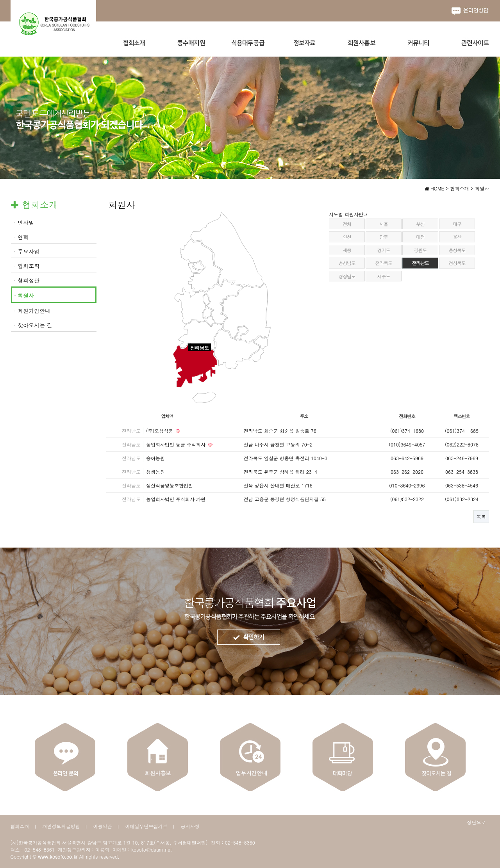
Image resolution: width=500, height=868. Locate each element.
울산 (457, 237)
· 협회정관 (27, 280)
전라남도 (420, 263)
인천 (347, 237)
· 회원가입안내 (32, 311)
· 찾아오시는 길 (33, 325)
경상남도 (347, 276)
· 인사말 (24, 222)
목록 (481, 517)
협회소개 (20, 826)
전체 (347, 224)
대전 (420, 237)
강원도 (420, 250)
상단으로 (477, 822)
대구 (457, 224)
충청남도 (347, 263)
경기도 (384, 250)
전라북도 (383, 263)
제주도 (384, 276)
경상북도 (457, 263)
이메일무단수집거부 (146, 826)
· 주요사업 (27, 251)
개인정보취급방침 (61, 826)
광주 (384, 237)
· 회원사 (24, 295)
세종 (347, 250)
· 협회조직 (27, 266)
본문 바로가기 (0, 0)
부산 (420, 224)
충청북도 (457, 250)
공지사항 (190, 826)
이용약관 (103, 826)
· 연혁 (21, 237)
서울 (384, 224)
